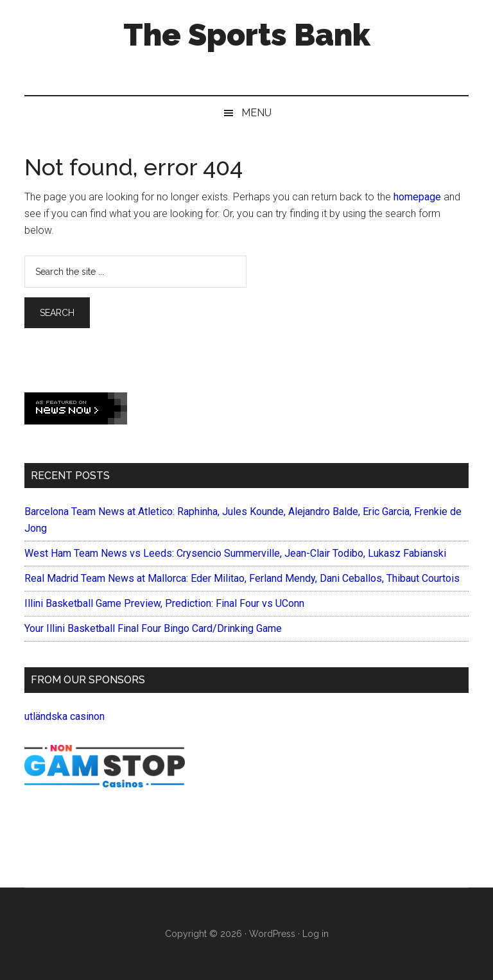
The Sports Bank (247, 35)
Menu (256, 113)
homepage (417, 197)
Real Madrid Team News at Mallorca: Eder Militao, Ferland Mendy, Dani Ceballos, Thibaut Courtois (242, 578)
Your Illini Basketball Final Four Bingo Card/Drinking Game (153, 628)
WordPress (272, 934)
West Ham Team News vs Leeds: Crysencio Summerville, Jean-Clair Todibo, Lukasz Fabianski (235, 553)
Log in (316, 934)
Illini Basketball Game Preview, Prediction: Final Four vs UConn (164, 603)
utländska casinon (65, 716)
